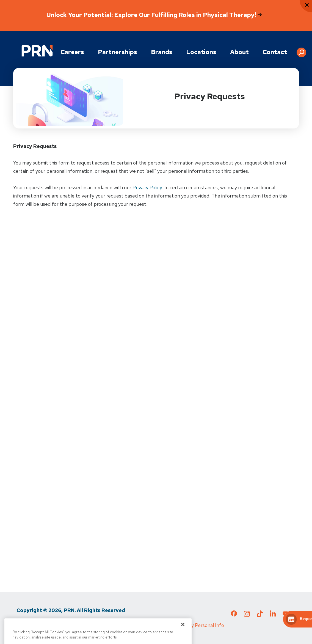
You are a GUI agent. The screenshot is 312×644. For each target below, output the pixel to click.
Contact (275, 52)
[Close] (183, 632)
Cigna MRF (142, 625)
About (239, 52)
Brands (162, 52)
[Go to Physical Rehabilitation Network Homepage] (37, 51)
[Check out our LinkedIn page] (273, 615)
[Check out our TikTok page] (260, 615)
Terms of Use (68, 625)
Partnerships (118, 52)
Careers (72, 52)
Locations (201, 52)
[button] (301, 50)
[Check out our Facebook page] (234, 615)
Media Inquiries (106, 625)
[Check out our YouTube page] (286, 614)
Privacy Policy (147, 187)
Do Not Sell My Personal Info (192, 625)
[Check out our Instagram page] (247, 615)
